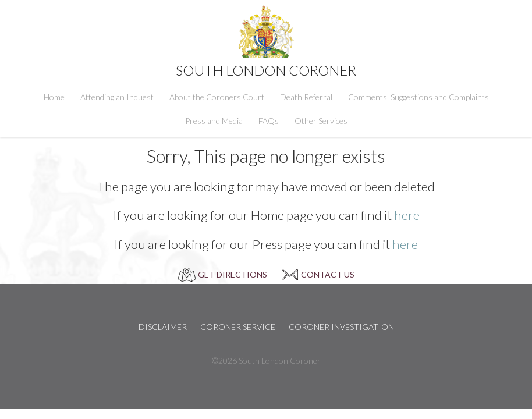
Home (54, 97)
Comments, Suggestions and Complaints (418, 97)
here (407, 215)
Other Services (321, 121)
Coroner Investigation (341, 327)
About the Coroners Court (217, 97)
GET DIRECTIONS (233, 274)
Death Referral (306, 97)
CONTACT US (328, 274)
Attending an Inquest (117, 97)
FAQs (269, 121)
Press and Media (214, 121)
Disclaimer (163, 327)
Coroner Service (238, 327)
